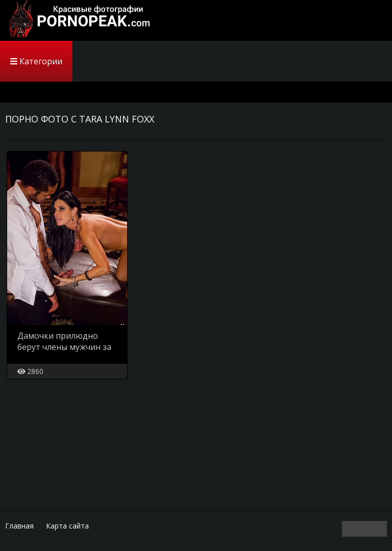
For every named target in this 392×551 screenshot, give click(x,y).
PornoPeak (77, 20)
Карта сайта (67, 526)
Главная (19, 526)
